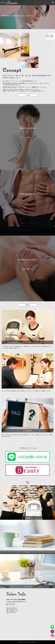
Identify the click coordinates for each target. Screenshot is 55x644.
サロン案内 (27, 95)
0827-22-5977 (12, 605)
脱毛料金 (27, 305)
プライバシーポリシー (12, 608)
